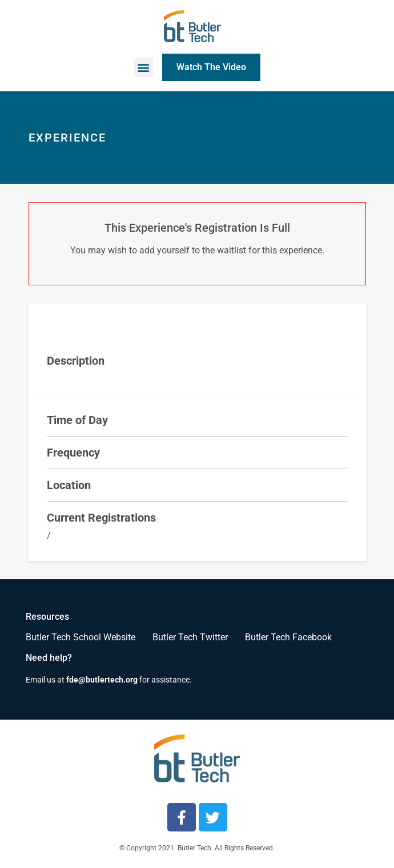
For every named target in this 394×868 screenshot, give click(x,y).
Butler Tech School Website (81, 637)
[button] (144, 68)
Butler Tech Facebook (288, 637)
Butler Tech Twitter (190, 637)
